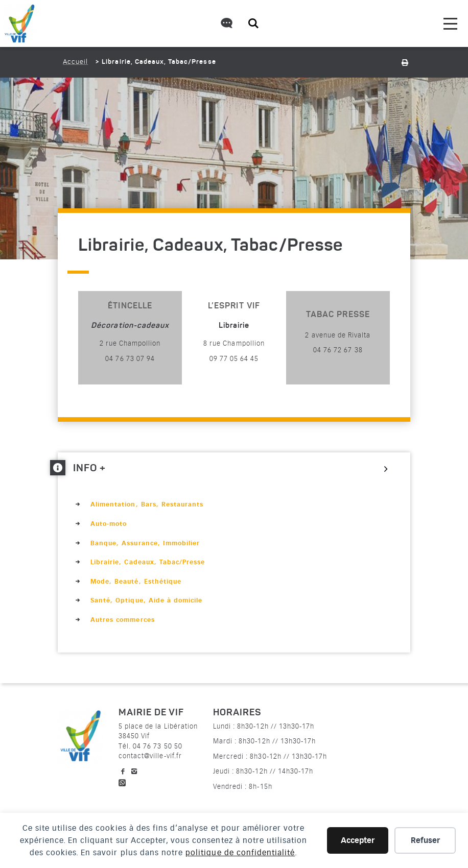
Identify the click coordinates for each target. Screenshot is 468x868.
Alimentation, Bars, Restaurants (147, 504)
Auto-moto (109, 524)
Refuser (425, 840)
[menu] (450, 24)
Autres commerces (123, 620)
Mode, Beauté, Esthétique (136, 582)
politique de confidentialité (240, 853)
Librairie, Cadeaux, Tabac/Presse (148, 562)
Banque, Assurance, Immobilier (145, 543)
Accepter (358, 840)
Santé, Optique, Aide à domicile (146, 600)
